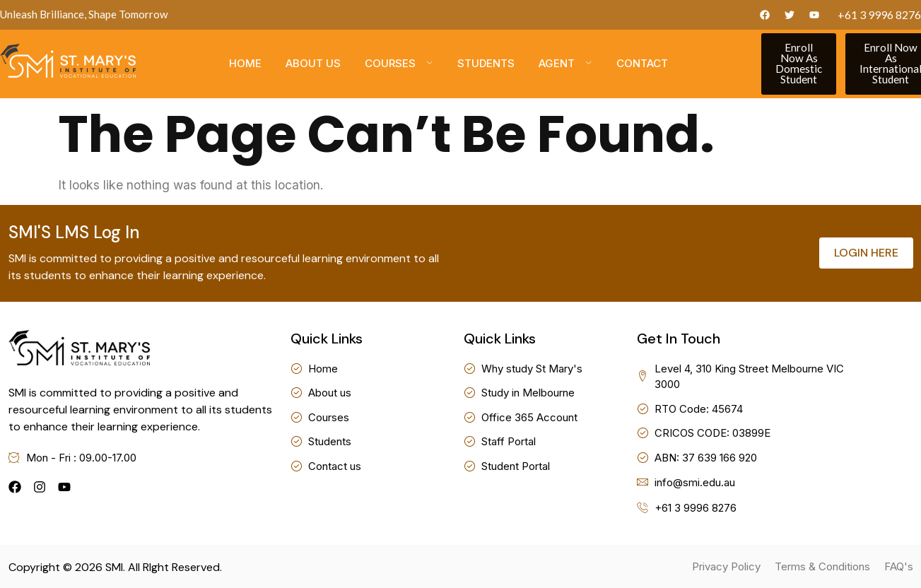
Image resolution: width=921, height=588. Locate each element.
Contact (642, 64)
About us (313, 64)
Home (245, 64)
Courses (399, 64)
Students (486, 64)
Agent (565, 64)
